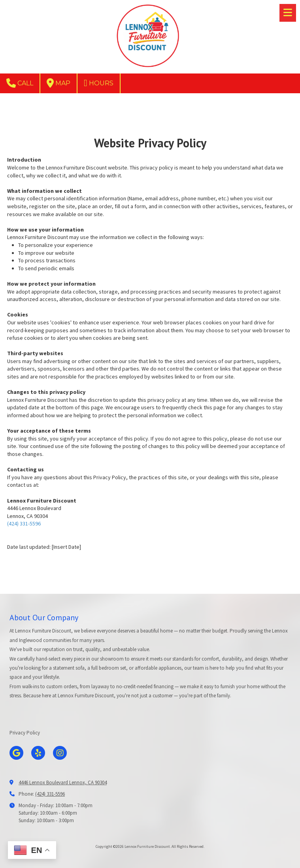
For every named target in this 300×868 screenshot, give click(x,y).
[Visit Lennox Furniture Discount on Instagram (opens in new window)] (60, 753)
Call (20, 83)
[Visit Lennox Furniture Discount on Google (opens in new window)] (16, 753)
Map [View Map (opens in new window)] (58, 83)
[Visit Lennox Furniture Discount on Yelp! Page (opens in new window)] (38, 753)
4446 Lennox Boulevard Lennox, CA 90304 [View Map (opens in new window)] (63, 782)
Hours (99, 83)
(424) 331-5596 (24, 523)
